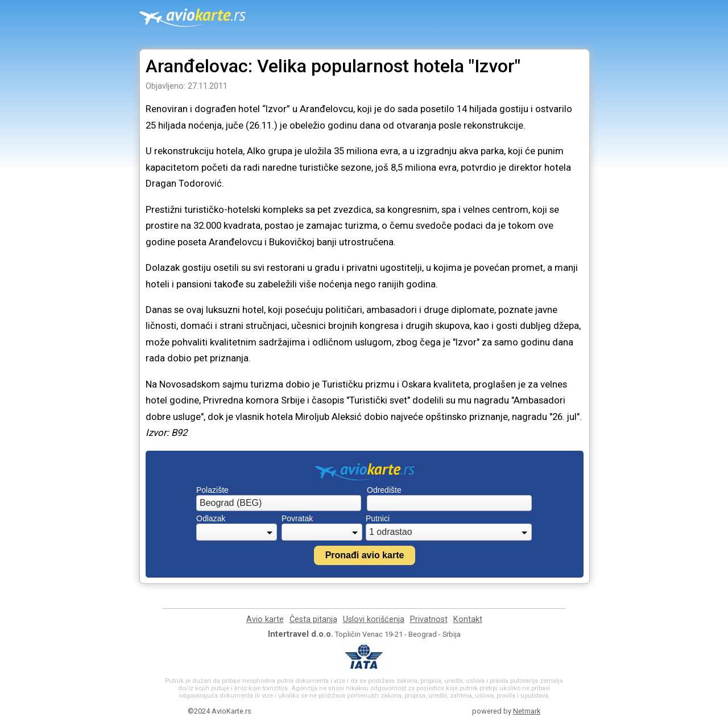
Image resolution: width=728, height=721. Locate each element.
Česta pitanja (313, 619)
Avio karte (265, 619)
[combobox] (279, 503)
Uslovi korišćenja (374, 619)
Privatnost (429, 619)
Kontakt (468, 619)
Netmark (527, 711)
